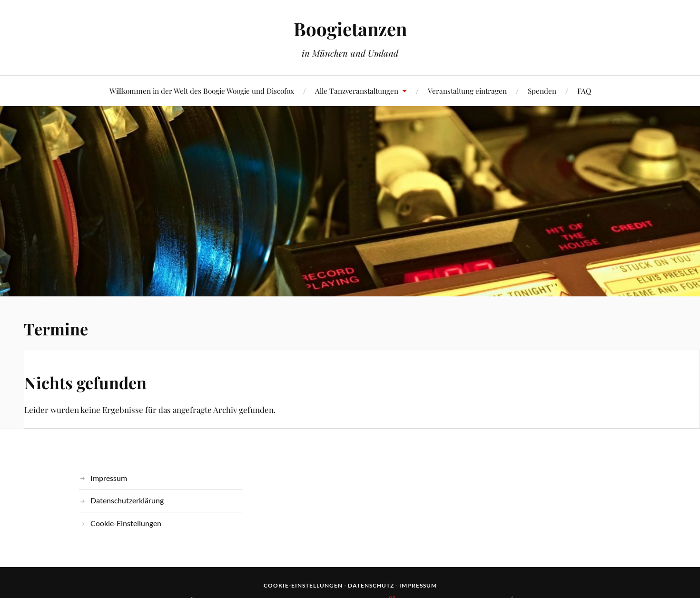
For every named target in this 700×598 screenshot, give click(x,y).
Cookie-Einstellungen (126, 523)
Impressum (109, 478)
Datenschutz (371, 585)
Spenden (542, 91)
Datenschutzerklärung (127, 500)
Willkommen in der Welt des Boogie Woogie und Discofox (202, 91)
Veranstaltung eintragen (467, 91)
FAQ (584, 91)
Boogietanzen (350, 29)
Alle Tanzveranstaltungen (357, 91)
